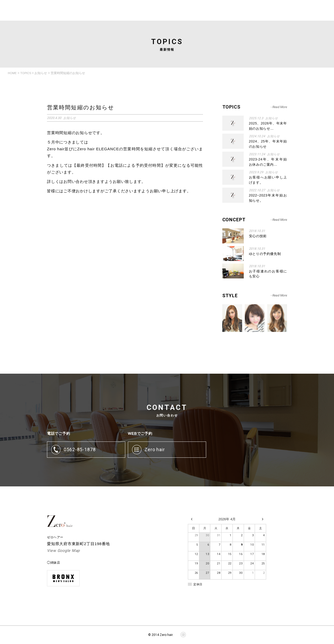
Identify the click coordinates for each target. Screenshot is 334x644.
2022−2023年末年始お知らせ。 (268, 198)
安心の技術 (258, 236)
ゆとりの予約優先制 (265, 254)
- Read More (279, 219)
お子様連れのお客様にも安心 (268, 274)
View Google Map (64, 551)
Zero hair (155, 449)
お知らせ (273, 190)
